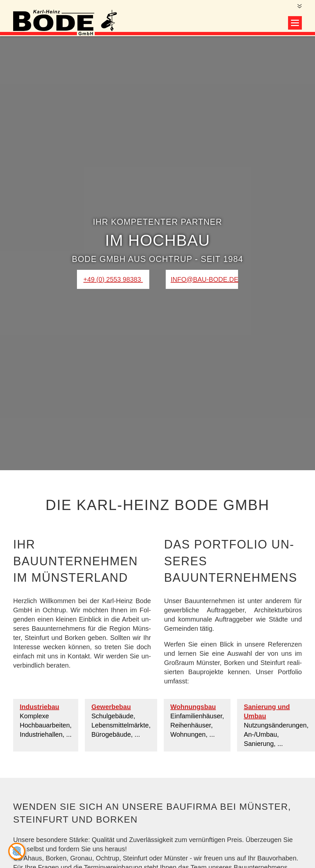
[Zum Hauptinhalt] (299, 6)
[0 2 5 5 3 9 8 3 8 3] (113, 279)
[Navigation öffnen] (295, 23)
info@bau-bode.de (204, 279)
